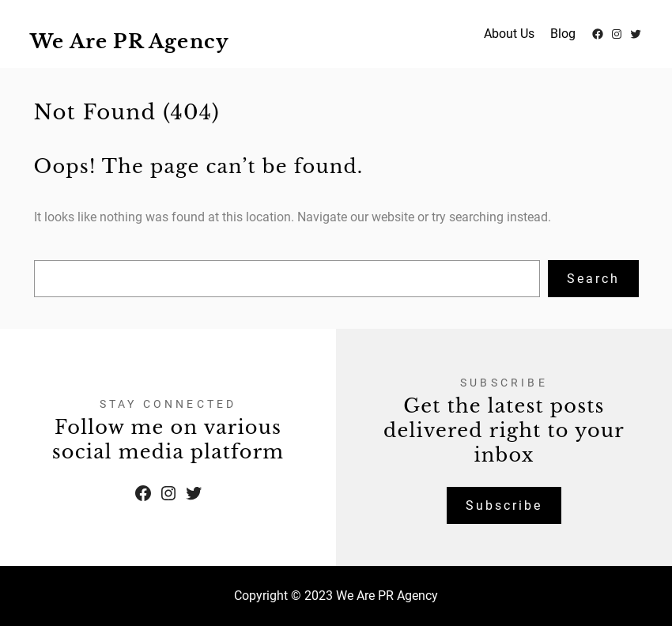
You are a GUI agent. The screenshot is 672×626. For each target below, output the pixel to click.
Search (593, 279)
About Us (509, 34)
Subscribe (504, 505)
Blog (563, 34)
